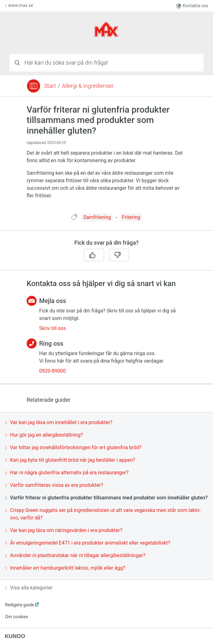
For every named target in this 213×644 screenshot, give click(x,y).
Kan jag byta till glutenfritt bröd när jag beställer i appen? (70, 460)
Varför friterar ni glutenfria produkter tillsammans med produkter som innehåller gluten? (106, 498)
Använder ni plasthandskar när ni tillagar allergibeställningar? (75, 555)
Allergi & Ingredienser (88, 86)
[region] (106, 159)
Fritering (131, 217)
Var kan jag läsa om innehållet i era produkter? (59, 422)
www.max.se (19, 5)
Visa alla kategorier (29, 588)
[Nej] (119, 255)
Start (50, 86)
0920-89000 (52, 371)
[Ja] (94, 255)
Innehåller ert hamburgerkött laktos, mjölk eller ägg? (65, 568)
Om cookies (17, 617)
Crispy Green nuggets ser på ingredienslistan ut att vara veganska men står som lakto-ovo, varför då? (103, 514)
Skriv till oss (52, 328)
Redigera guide (20, 605)
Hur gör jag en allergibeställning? (44, 435)
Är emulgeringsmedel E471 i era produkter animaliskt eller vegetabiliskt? (88, 543)
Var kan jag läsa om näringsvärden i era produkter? (64, 530)
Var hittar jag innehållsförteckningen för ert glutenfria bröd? (73, 447)
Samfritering (97, 217)
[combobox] (106, 63)
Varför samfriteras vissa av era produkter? (54, 485)
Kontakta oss (192, 6)
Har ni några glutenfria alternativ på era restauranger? (67, 473)
